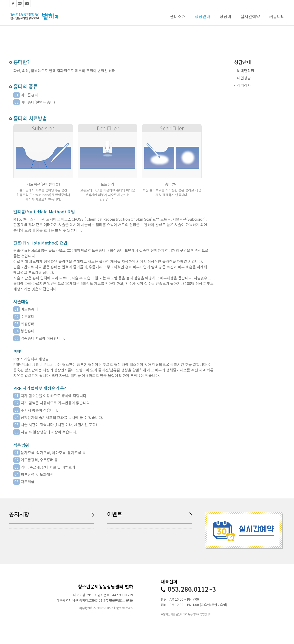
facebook (13, 3)
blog (20, 3)
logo (35, 16)
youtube (27, 3)
